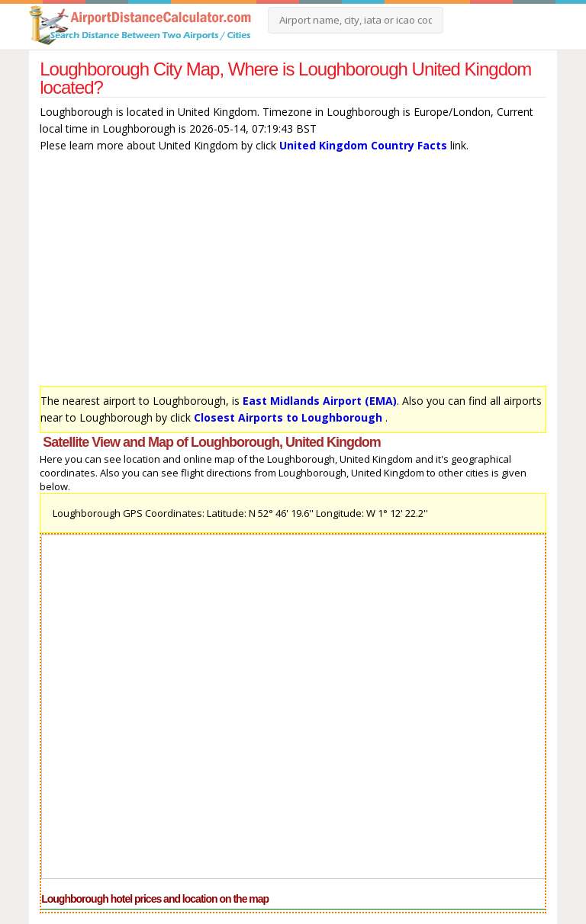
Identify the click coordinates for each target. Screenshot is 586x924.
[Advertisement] (293, 273)
